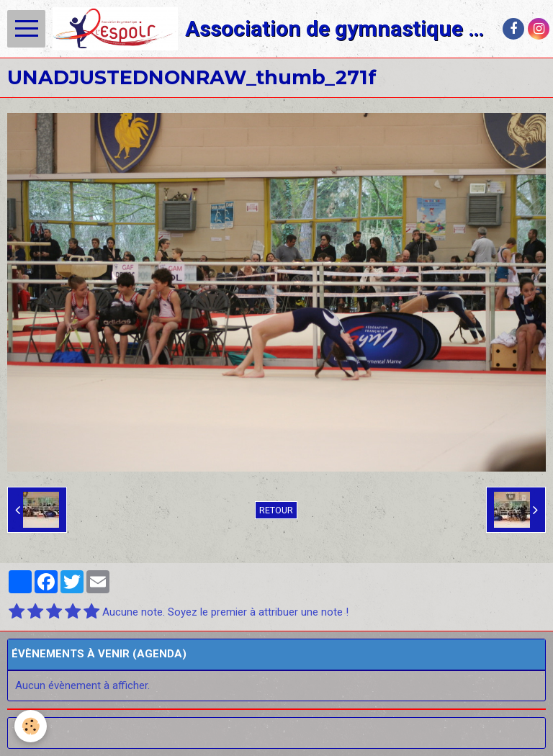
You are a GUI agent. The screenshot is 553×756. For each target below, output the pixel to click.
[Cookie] (31, 726)
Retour (276, 510)
